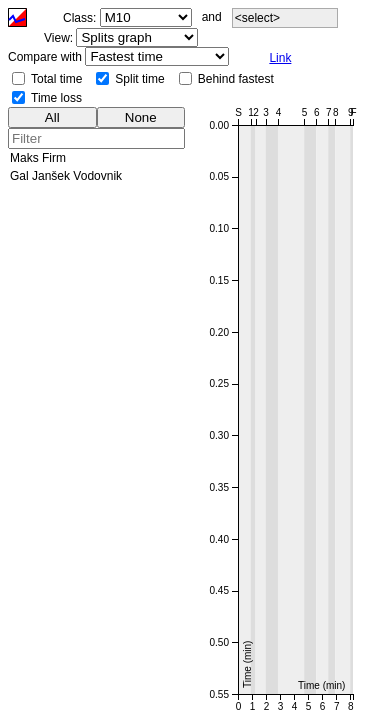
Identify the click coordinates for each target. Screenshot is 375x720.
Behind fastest (236, 79)
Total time (56, 79)
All (52, 117)
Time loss (56, 98)
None (141, 117)
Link (280, 58)
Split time (139, 79)
